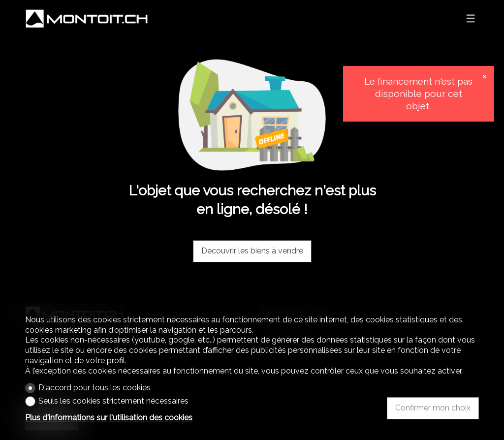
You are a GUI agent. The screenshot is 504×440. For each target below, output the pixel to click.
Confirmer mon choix (433, 408)
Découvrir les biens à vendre (252, 251)
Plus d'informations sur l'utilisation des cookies (109, 418)
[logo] (87, 19)
